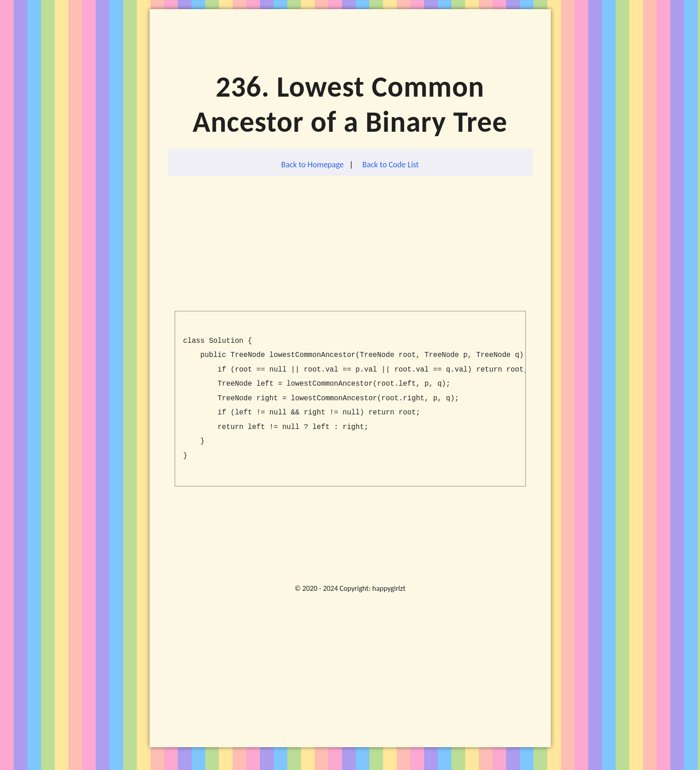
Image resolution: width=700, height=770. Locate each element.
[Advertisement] (350, 247)
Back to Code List (391, 165)
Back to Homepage (313, 165)
